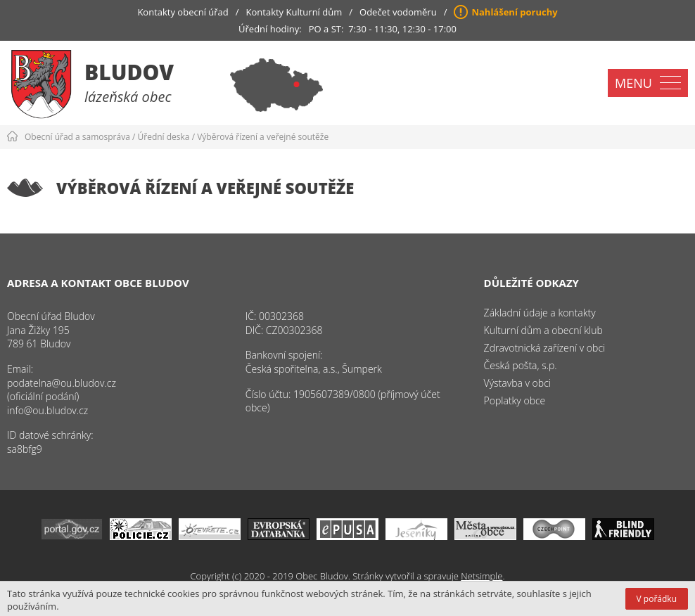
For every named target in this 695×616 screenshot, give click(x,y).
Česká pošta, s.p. (521, 365)
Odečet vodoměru (398, 12)
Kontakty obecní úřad (183, 12)
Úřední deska (164, 137)
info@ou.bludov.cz (47, 410)
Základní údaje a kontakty (540, 313)
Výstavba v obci (517, 383)
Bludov (129, 72)
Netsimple (482, 576)
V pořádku (657, 599)
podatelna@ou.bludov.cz (62, 383)
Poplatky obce (515, 400)
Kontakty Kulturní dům (294, 12)
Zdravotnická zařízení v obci (545, 348)
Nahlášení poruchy (514, 12)
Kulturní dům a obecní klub (543, 330)
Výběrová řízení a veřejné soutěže (263, 137)
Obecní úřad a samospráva (77, 137)
